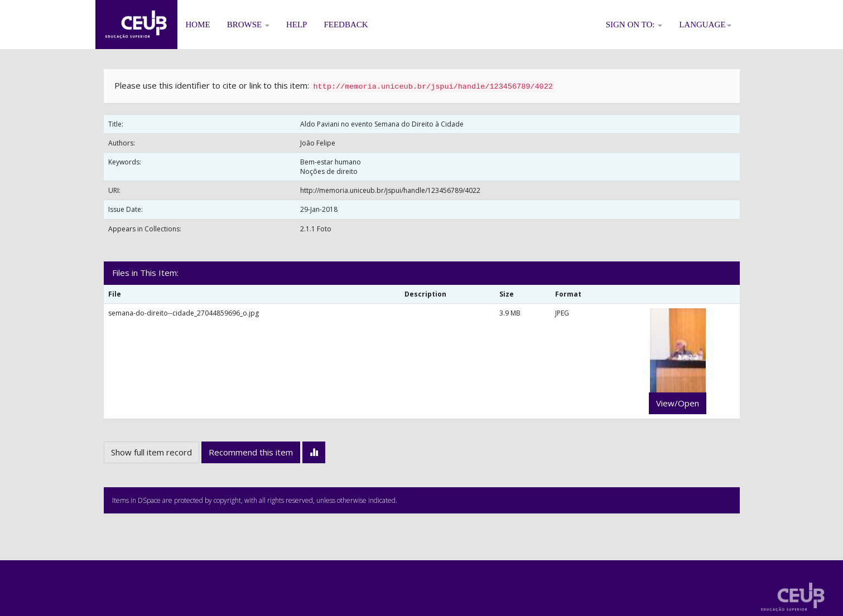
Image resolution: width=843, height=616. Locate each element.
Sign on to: (634, 25)
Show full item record (151, 452)
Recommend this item (251, 452)
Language (705, 25)
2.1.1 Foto (316, 229)
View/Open (678, 403)
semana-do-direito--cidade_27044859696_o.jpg (184, 313)
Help (297, 25)
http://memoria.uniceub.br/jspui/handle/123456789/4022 (390, 190)
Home (198, 25)
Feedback (346, 25)
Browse (248, 25)
